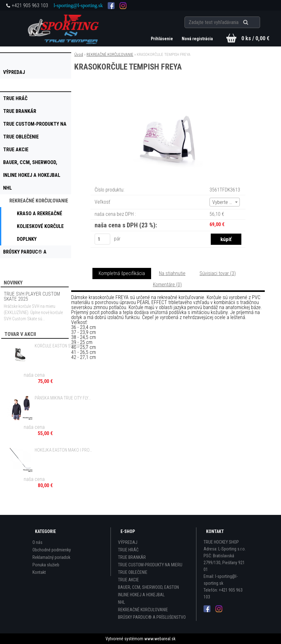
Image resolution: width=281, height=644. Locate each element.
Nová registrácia (197, 39)
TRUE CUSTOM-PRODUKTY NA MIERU (150, 565)
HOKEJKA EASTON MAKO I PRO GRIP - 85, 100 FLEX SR (64, 450)
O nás (37, 542)
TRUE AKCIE (128, 580)
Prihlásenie (162, 39)
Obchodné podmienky (52, 550)
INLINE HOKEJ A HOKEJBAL (141, 595)
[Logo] (64, 28)
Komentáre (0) (167, 285)
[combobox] (225, 202)
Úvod (79, 54)
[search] (253, 22)
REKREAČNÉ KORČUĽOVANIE (110, 54)
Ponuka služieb (46, 565)
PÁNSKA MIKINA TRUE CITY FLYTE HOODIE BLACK (64, 398)
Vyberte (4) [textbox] (224, 202)
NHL (121, 602)
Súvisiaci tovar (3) (218, 273)
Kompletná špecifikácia (122, 273)
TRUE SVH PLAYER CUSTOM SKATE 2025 (32, 296)
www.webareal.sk (160, 639)
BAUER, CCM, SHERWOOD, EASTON (148, 587)
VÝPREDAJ (128, 542)
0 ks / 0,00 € (255, 38)
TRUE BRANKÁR (132, 557)
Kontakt (39, 572)
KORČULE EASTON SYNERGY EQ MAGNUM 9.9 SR (64, 346)
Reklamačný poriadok (51, 557)
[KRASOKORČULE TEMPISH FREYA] (168, 97)
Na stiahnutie (172, 273)
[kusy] (102, 239)
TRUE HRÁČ (128, 550)
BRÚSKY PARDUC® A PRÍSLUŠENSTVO (152, 617)
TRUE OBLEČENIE (133, 572)
